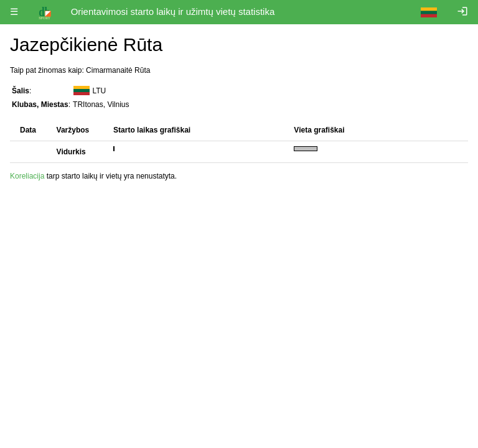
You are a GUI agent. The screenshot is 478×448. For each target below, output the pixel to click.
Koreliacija (27, 176)
